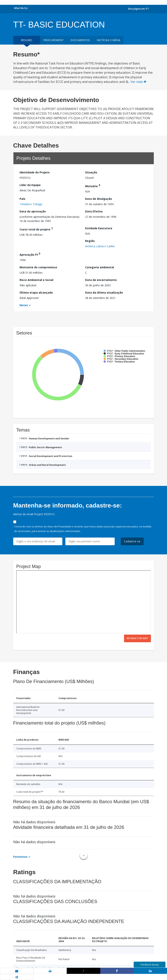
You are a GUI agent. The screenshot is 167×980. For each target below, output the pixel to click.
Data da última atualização (104, 293)
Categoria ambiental (100, 267)
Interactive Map (137, 638)
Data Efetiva (94, 211)
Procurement (53, 40)
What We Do (21, 8)
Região (90, 241)
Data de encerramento (101, 280)
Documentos (80, 40)
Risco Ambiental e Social (36, 280)
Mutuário (93, 186)
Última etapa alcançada (36, 293)
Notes (24, 305)
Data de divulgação (99, 199)
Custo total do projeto (36, 229)
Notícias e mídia (109, 40)
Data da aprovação (33, 211)
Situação (91, 172)
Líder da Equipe (30, 185)
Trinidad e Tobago (31, 204)
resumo (27, 40)
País (22, 199)
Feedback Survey (150, 965)
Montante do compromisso (38, 267)
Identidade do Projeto (35, 172)
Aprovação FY (30, 254)
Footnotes (20, 857)
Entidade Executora (99, 228)
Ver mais (138, 82)
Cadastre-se (132, 541)
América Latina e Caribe (100, 246)
